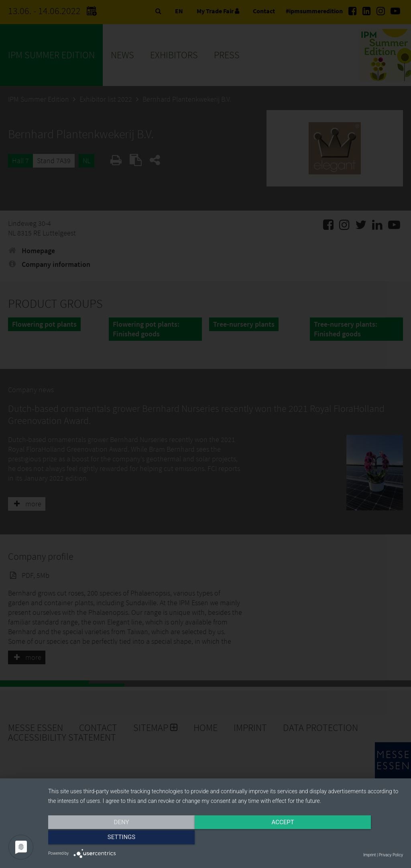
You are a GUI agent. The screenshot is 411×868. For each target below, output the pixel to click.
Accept (226, 839)
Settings (350, 839)
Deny (102, 839)
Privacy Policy (391, 855)
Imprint (369, 855)
